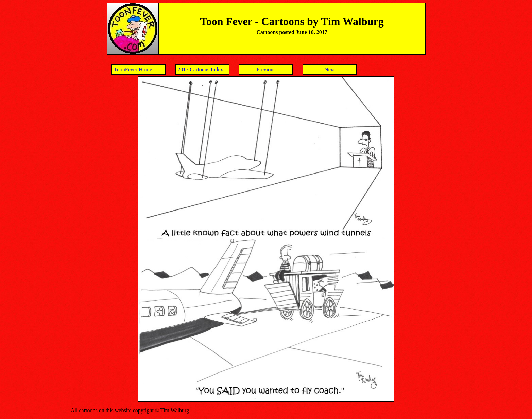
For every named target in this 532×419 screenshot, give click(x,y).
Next (330, 69)
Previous (266, 69)
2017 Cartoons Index (200, 69)
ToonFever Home (133, 69)
